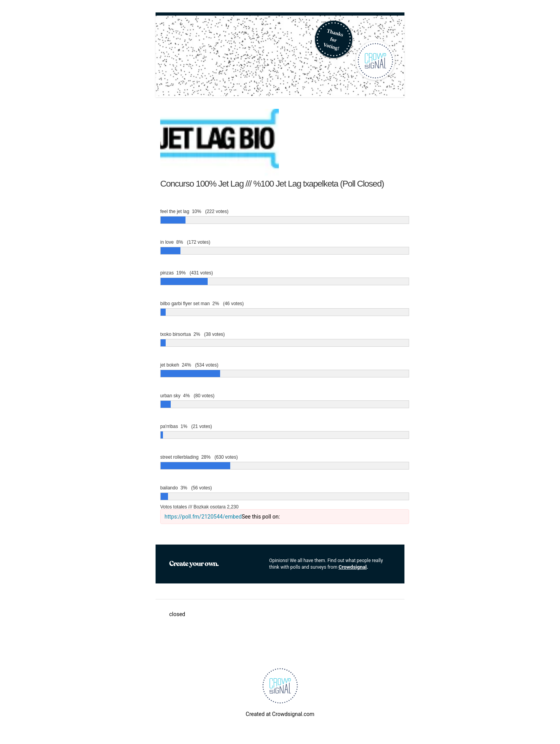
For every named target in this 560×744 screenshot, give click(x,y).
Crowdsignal (353, 567)
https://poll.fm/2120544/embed (203, 517)
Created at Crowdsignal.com (280, 714)
